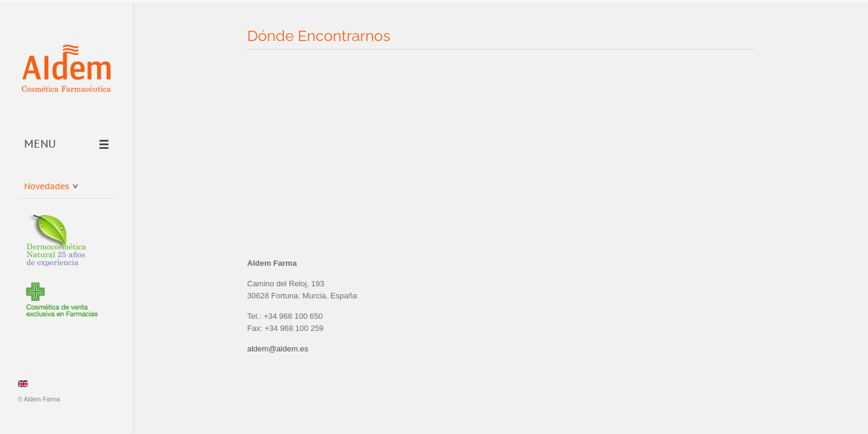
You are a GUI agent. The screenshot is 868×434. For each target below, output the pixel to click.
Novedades (51, 184)
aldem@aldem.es (278, 349)
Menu (66, 145)
